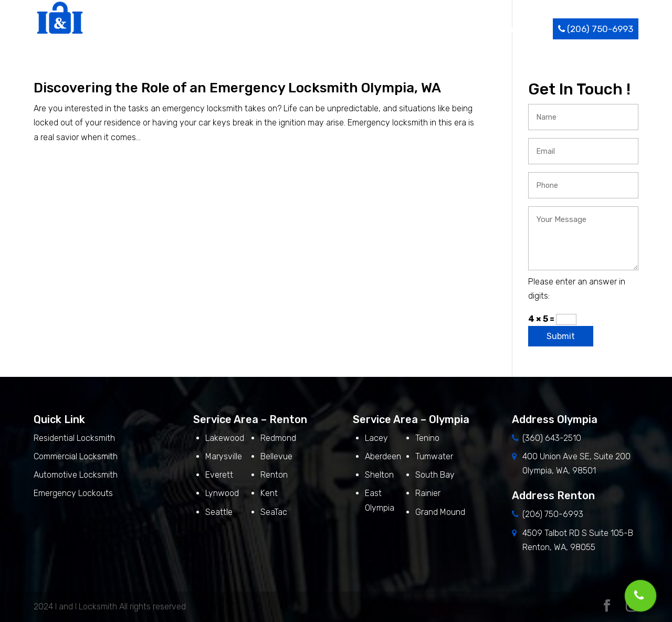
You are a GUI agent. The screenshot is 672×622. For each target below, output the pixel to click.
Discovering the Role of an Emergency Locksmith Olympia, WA (237, 88)
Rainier (428, 493)
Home (268, 29)
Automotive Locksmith (76, 475)
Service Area (429, 29)
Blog (481, 29)
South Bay (435, 475)
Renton (274, 475)
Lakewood (225, 438)
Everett (219, 475)
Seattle (219, 512)
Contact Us (524, 29)
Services (363, 29)
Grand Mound (440, 512)
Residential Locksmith (75, 438)
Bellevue (276, 456)
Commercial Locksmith (76, 456)
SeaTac (274, 512)
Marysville (224, 456)
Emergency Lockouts (73, 493)
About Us (309, 29)
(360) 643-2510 (552, 438)
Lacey (376, 438)
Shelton (379, 475)
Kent (269, 493)
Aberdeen (383, 456)
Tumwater (434, 456)
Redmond (278, 438)
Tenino (427, 438)
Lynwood (222, 493)
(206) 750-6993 (596, 29)
